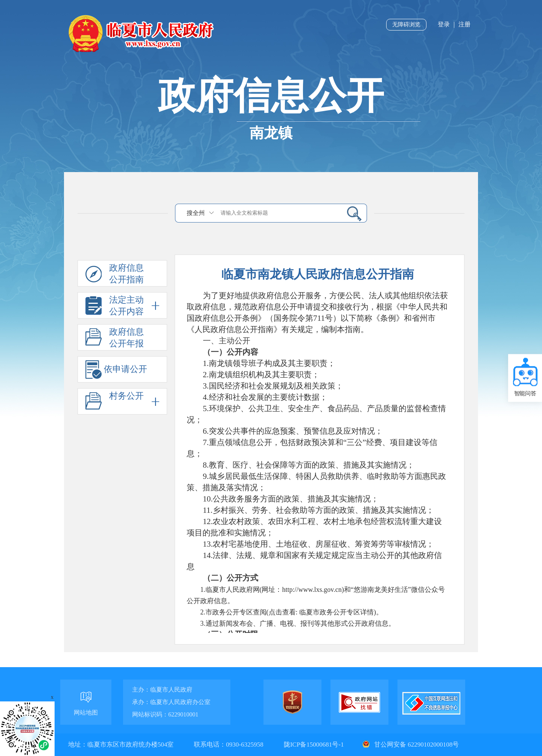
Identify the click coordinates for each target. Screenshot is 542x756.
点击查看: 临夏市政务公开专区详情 (321, 612)
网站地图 (86, 713)
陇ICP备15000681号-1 (315, 745)
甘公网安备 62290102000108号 (410, 745)
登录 (444, 24)
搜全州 (196, 213)
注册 (464, 24)
